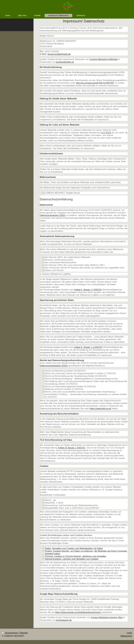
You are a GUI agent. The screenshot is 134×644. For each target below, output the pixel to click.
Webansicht (126, 636)
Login (129, 633)
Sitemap (24, 633)
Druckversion (10, 633)
